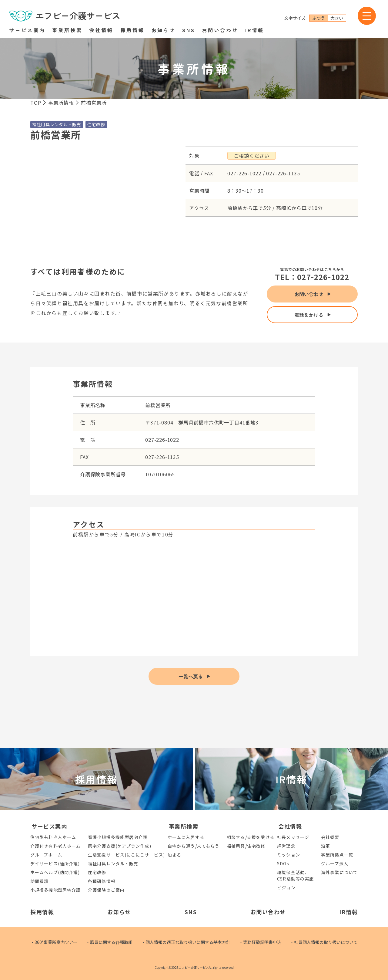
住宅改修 (97, 872)
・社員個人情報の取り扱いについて (324, 942)
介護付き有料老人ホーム (55, 846)
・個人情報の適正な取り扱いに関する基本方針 (186, 942)
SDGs (283, 863)
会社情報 (101, 30)
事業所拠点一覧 (337, 855)
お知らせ (163, 30)
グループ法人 (335, 863)
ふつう (319, 18)
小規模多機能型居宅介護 (55, 890)
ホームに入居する (186, 837)
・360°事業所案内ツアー (54, 942)
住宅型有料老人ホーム (53, 837)
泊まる (174, 855)
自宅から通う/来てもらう (194, 846)
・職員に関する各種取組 (109, 942)
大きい (337, 18)
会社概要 (330, 837)
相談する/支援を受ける (251, 837)
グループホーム (46, 855)
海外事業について (339, 872)
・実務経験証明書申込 (260, 942)
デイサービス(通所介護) (55, 863)
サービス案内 (27, 30)
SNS (189, 30)
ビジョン (286, 887)
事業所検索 (67, 30)
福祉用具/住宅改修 (246, 846)
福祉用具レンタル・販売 (113, 863)
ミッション (289, 855)
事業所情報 (61, 103)
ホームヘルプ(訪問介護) (55, 872)
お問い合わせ (220, 30)
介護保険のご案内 (106, 890)
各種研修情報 (102, 881)
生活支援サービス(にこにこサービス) (126, 855)
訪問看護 (39, 881)
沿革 (326, 846)
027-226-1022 (323, 277)
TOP (36, 103)
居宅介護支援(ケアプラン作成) (120, 846)
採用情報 (132, 30)
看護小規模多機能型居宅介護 (118, 837)
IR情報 (255, 30)
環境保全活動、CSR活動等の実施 (295, 875)
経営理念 (286, 846)
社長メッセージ (293, 837)
